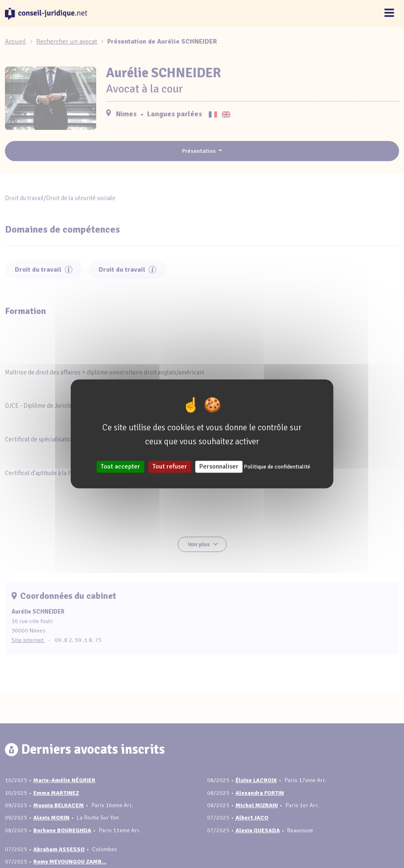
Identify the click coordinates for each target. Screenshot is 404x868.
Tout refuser (170, 467)
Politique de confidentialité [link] (277, 467)
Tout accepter (120, 467)
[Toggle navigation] (389, 13)
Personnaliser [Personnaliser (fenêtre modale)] (219, 467)
